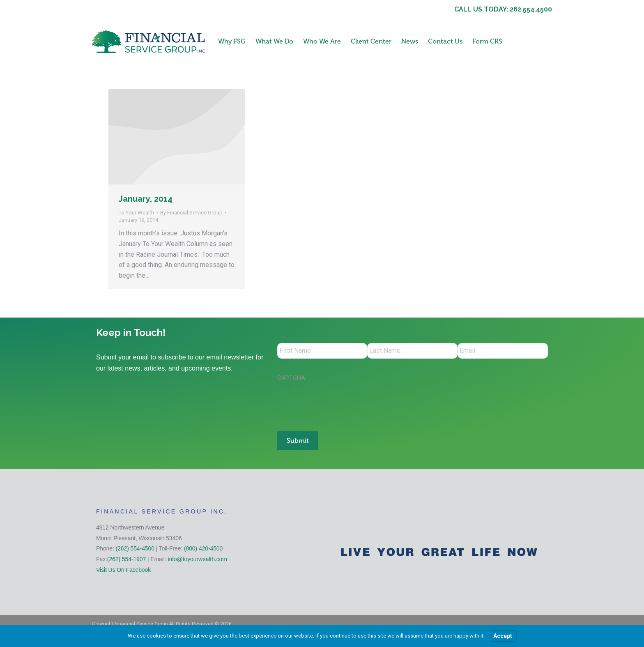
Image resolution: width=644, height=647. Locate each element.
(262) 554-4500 (135, 548)
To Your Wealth (136, 213)
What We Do (274, 41)
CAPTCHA (291, 379)
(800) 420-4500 (203, 548)
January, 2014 (146, 199)
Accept (503, 636)
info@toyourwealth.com (197, 558)
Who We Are (322, 41)
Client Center (371, 41)
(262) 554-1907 (126, 558)
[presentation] (340, 403)
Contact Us (445, 41)
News (410, 41)
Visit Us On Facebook (123, 569)
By (191, 213)
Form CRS (487, 41)
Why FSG (232, 41)
